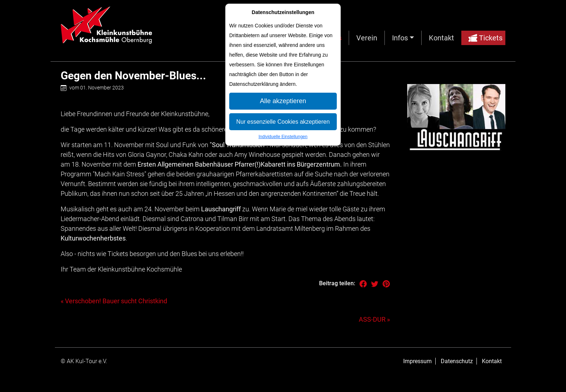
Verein (367, 38)
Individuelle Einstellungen (283, 137)
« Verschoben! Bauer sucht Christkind (114, 301)
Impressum (417, 361)
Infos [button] (400, 38)
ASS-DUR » (374, 319)
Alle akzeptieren (283, 101)
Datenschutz (457, 361)
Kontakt (441, 38)
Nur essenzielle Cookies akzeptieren (283, 122)
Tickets (486, 38)
